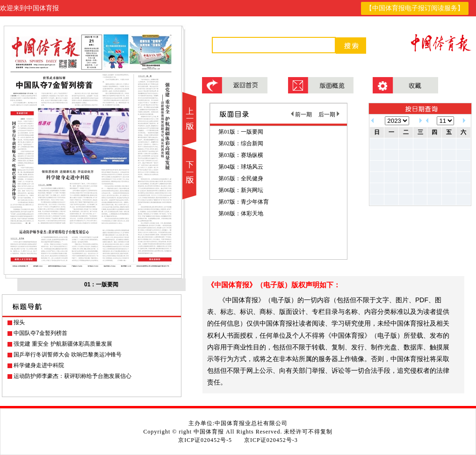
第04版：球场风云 (241, 167)
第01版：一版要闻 (241, 132)
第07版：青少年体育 (244, 202)
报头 (19, 322)
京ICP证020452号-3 (271, 440)
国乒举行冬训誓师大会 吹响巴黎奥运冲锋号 (68, 355)
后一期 (329, 114)
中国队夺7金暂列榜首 (40, 333)
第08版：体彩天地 (241, 213)
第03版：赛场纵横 (241, 155)
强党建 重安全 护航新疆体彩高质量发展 (63, 344)
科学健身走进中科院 (39, 365)
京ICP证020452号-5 (205, 440)
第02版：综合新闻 (241, 143)
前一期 (301, 114)
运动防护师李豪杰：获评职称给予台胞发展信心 (72, 376)
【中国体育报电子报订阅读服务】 (415, 8)
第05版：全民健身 (241, 178)
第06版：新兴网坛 (241, 190)
